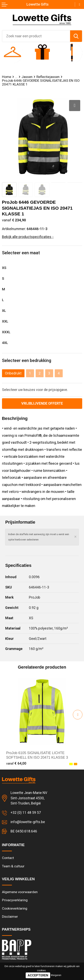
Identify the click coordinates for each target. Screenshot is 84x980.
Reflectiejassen (48, 77)
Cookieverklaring (15, 908)
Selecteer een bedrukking (27, 360)
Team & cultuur (13, 866)
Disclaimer (10, 917)
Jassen (27, 77)
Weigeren (56, 975)
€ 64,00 (16, 763)
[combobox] (36, 36)
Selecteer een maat (21, 253)
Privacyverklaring (15, 900)
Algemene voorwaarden (20, 892)
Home (7, 77)
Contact (8, 858)
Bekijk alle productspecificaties (28, 237)
